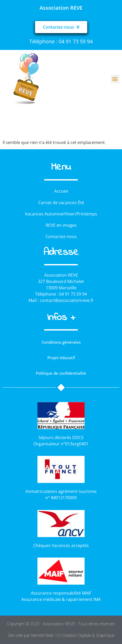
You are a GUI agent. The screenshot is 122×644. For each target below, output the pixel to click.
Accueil (61, 191)
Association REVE (61, 8)
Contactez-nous (61, 236)
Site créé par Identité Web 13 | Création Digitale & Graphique (61, 635)
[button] (115, 79)
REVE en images (61, 225)
